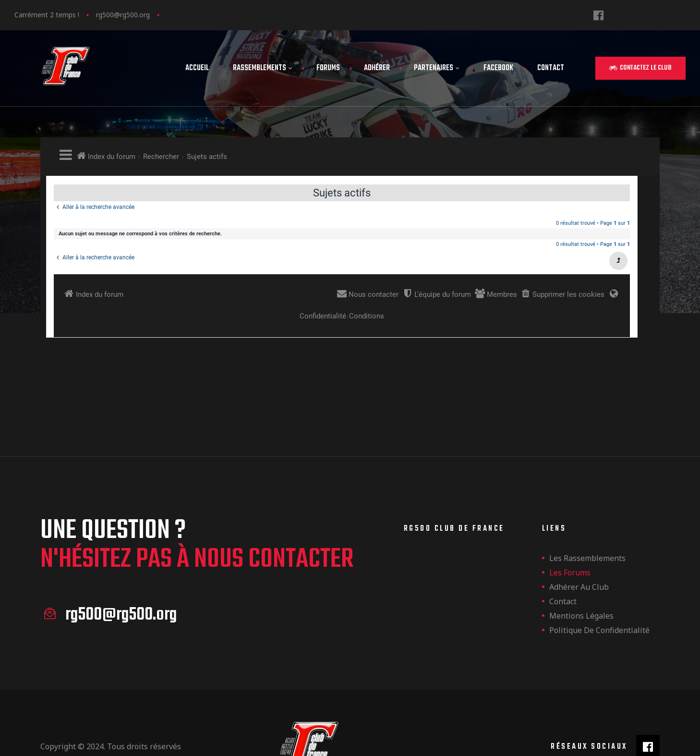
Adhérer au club (579, 540)
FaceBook (498, 68)
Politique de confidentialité (599, 583)
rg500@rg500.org (123, 15)
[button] (640, 68)
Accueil (197, 68)
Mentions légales (581, 569)
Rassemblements (263, 68)
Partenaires (437, 68)
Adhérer (377, 68)
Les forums (570, 525)
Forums (328, 68)
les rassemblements (587, 511)
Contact (551, 68)
